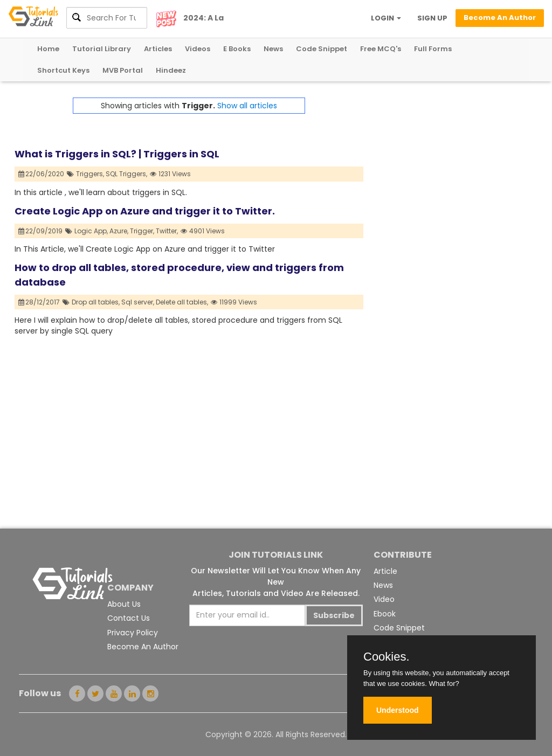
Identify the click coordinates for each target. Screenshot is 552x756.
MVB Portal (123, 70)
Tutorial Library (102, 49)
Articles (158, 49)
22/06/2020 (42, 174)
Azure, (119, 231)
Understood (398, 710)
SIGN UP (432, 18)
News (273, 49)
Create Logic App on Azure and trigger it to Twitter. (145, 211)
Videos (198, 49)
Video (384, 599)
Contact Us (129, 618)
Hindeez (171, 70)
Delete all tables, (182, 302)
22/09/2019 (41, 231)
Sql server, (138, 302)
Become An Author (143, 647)
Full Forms (433, 49)
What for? (444, 684)
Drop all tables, (96, 302)
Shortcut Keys (63, 70)
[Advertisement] (450, 165)
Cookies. (387, 657)
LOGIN (386, 18)
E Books (237, 49)
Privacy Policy (133, 633)
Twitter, (167, 231)
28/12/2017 (39, 302)
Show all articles (247, 106)
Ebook (385, 614)
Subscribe (334, 615)
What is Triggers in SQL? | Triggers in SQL (117, 154)
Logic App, (91, 231)
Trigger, (142, 231)
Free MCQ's (381, 49)
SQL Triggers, (126, 174)
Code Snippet (322, 49)
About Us (124, 604)
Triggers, (90, 174)
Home (48, 49)
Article (385, 571)
